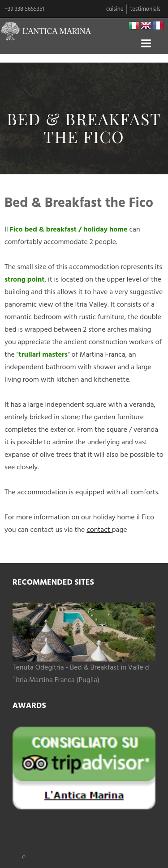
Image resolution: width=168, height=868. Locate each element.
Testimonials (145, 9)
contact (99, 530)
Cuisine (115, 9)
